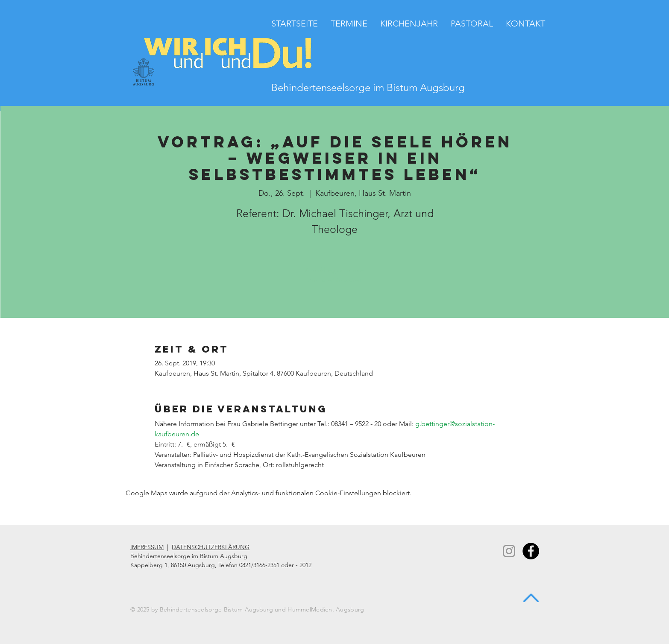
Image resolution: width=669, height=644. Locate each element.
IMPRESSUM (147, 547)
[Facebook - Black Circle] (531, 551)
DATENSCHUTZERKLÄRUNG (211, 547)
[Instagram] (509, 551)
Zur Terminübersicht (335, 280)
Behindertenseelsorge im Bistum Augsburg (368, 87)
